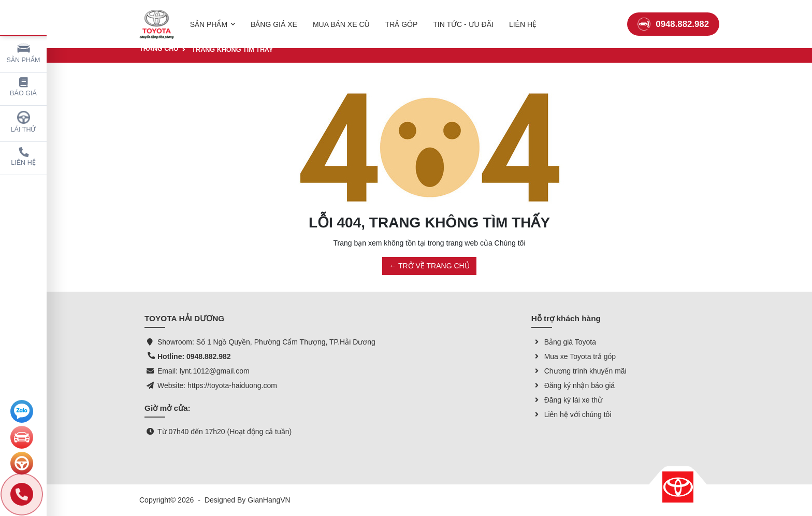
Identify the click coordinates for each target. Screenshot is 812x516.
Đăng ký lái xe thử (567, 400)
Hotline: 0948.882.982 (194, 356)
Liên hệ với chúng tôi (571, 414)
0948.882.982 (673, 18)
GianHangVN (269, 500)
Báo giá (23, 87)
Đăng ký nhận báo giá (573, 385)
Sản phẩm (24, 53)
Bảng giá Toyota (564, 342)
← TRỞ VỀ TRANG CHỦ (429, 266)
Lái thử (24, 122)
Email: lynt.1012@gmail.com (204, 371)
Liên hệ (23, 157)
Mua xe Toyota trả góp (574, 356)
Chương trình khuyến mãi (579, 371)
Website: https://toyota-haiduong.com (217, 385)
